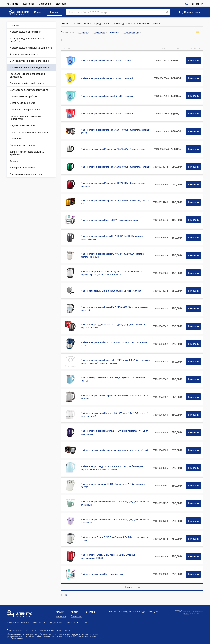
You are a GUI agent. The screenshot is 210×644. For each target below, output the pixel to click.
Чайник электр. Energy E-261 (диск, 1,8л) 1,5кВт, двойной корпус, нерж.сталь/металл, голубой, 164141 (113, 468)
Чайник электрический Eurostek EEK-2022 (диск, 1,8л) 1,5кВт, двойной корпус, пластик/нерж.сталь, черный (115, 362)
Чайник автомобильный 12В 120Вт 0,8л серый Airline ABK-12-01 (112, 291)
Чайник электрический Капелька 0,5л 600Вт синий (106, 61)
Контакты (29, 4)
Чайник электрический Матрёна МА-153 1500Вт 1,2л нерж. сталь (113, 149)
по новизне (82, 32)
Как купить (12, 4)
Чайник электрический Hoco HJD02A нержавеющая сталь (110, 220)
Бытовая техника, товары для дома (91, 23)
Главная (65, 23)
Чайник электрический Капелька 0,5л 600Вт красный (107, 114)
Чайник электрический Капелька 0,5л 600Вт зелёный (107, 96)
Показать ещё (132, 587)
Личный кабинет (195, 4)
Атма (186, 613)
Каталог (54, 12)
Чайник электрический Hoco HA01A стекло (102, 574)
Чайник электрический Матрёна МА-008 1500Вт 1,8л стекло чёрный (114, 450)
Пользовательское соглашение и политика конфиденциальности (38, 630)
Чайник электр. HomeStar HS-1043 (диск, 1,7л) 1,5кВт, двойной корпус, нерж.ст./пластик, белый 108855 (112, 273)
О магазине (45, 4)
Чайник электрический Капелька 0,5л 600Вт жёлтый (107, 78)
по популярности (131, 32)
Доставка (61, 4)
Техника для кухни (123, 23)
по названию (99, 32)
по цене (114, 32)
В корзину (194, 60)
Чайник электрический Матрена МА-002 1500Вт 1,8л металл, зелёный (115, 167)
